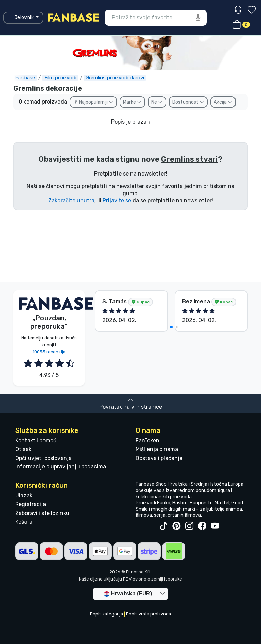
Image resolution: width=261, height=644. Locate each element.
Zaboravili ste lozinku (42, 513)
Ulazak (24, 495)
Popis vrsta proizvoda (149, 614)
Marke (132, 102)
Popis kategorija (107, 614)
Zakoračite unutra (71, 200)
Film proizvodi (60, 78)
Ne (157, 102)
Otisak (23, 449)
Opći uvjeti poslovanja (43, 458)
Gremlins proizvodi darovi (115, 78)
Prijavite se (117, 200)
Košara (24, 522)
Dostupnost (188, 102)
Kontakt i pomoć (36, 440)
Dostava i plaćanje (159, 458)
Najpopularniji (93, 102)
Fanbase (25, 78)
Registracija (31, 504)
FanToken (147, 440)
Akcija (223, 102)
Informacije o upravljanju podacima (61, 467)
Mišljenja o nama (157, 449)
